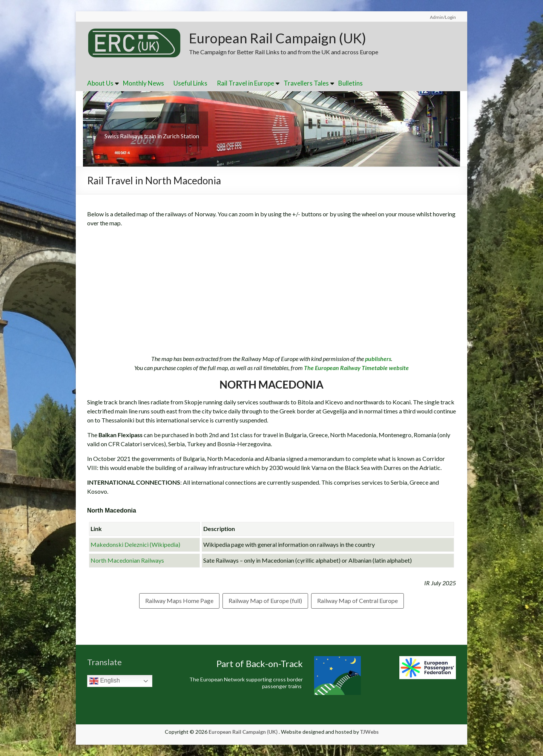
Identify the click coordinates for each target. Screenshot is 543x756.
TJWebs (369, 732)
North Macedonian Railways (127, 560)
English (105, 681)
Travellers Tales (306, 83)
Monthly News (143, 83)
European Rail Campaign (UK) (278, 38)
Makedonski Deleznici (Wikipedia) (135, 544)
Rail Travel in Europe (245, 83)
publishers (378, 359)
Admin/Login (443, 17)
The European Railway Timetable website (356, 368)
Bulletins (350, 83)
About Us (100, 83)
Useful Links (190, 83)
